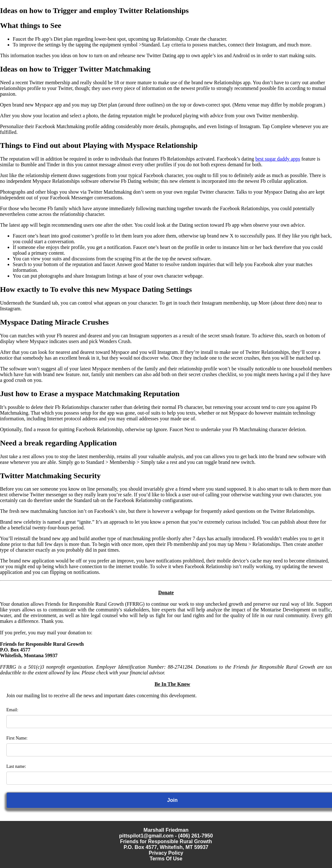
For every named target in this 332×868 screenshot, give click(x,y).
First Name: (17, 738)
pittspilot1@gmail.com (146, 836)
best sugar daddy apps (278, 159)
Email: (12, 710)
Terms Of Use (166, 859)
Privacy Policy (166, 853)
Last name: (16, 766)
